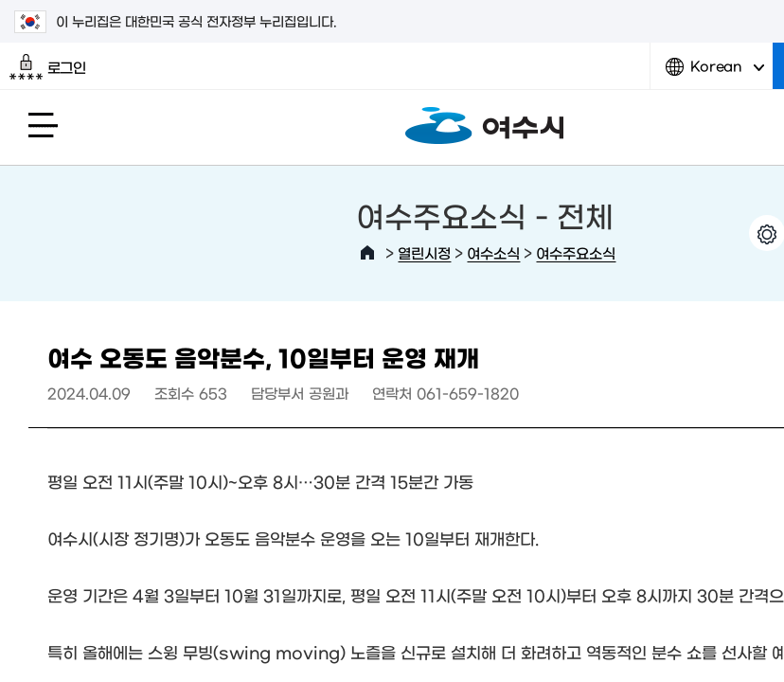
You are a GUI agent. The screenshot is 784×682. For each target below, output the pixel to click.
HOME (367, 253)
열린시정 (424, 252)
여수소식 (493, 252)
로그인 (48, 67)
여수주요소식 (576, 252)
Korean (715, 73)
